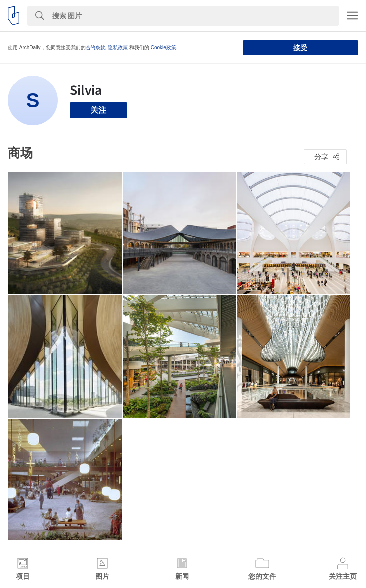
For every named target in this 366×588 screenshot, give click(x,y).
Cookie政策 (163, 47)
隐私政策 (118, 47)
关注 (98, 110)
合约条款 (95, 47)
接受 (300, 48)
